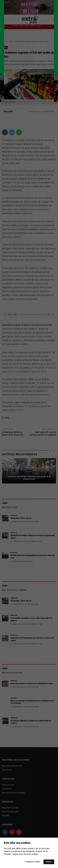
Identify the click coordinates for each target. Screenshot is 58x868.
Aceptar (49, 862)
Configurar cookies (33, 862)
